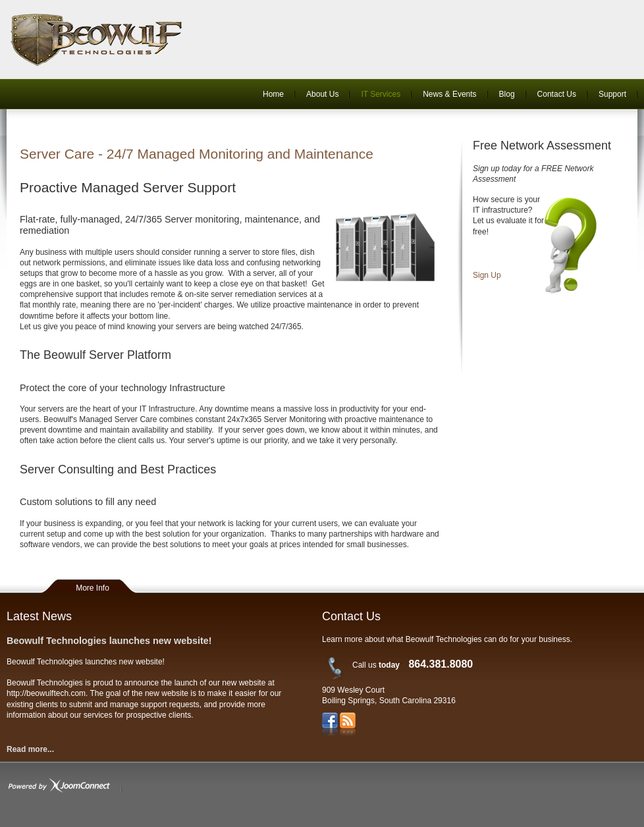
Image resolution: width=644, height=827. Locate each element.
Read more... (30, 749)
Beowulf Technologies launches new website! (109, 641)
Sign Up (487, 275)
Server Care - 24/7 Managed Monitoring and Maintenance (197, 154)
